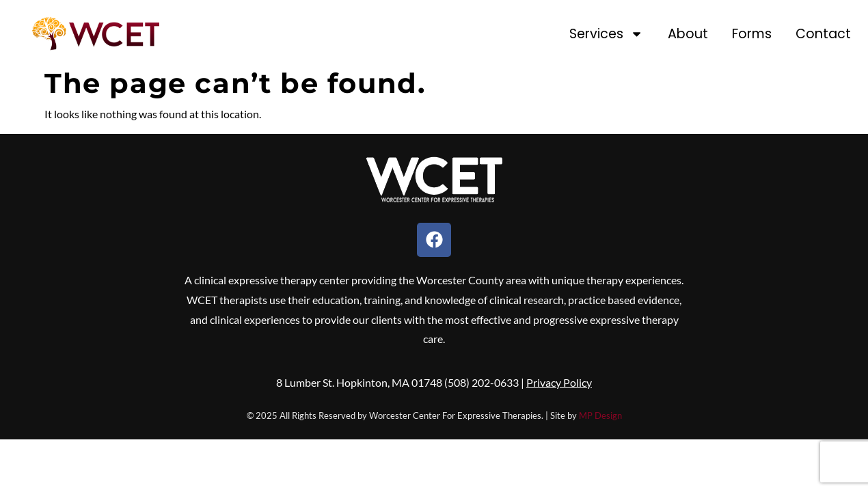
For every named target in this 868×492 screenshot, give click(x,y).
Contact (823, 34)
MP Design (600, 415)
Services (606, 34)
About (688, 34)
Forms (752, 34)
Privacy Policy (559, 382)
